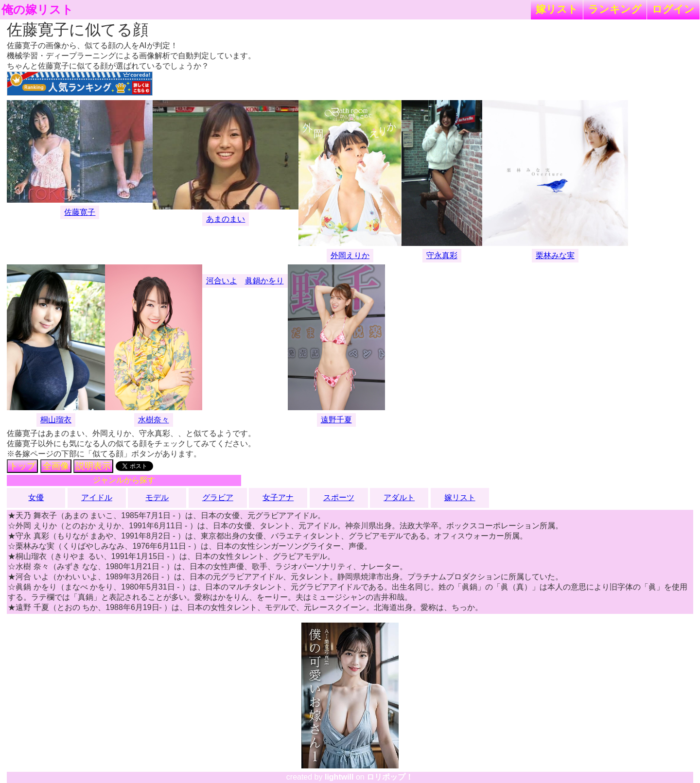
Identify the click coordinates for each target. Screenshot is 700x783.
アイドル (97, 497)
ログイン (673, 9)
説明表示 (93, 466)
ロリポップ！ (390, 777)
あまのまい (226, 219)
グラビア (218, 497)
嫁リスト (557, 9)
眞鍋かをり (264, 281)
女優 (36, 497)
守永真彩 (442, 255)
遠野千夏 (336, 420)
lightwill (339, 777)
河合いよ (222, 281)
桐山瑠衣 (56, 420)
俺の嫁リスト (37, 10)
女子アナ (278, 497)
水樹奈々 (154, 420)
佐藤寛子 (80, 212)
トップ (22, 466)
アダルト (399, 497)
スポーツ (339, 497)
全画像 (56, 466)
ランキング (615, 9)
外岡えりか (350, 255)
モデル (157, 497)
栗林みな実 (555, 255)
